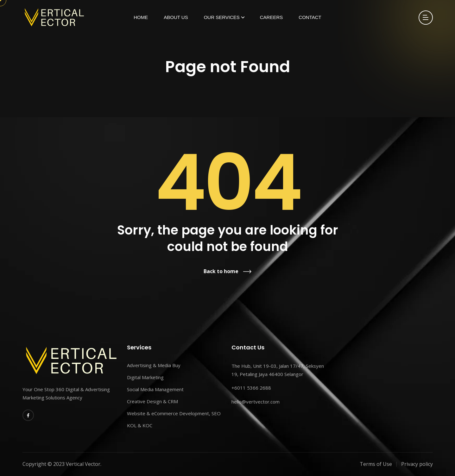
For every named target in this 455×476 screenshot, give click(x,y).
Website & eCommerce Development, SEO (174, 413)
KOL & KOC (140, 425)
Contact (310, 17)
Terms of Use (376, 464)
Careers (272, 17)
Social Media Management (155, 389)
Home (141, 17)
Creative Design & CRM (152, 401)
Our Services (222, 17)
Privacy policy (417, 464)
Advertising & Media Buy (154, 365)
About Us (176, 17)
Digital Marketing (145, 377)
